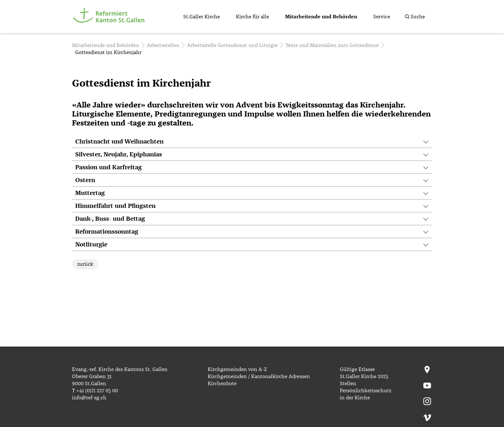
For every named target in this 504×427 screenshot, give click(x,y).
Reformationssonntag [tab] (107, 232)
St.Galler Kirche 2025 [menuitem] (364, 376)
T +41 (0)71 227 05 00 (95, 391)
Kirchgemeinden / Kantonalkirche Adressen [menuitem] (259, 376)
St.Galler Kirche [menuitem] (202, 17)
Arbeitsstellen (163, 45)
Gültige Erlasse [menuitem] (357, 369)
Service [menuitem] (382, 17)
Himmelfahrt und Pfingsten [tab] (115, 206)
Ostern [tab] (85, 180)
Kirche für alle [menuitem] (252, 17)
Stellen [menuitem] (348, 384)
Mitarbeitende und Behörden (106, 45)
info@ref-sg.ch (89, 398)
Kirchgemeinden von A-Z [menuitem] (237, 369)
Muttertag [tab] (90, 193)
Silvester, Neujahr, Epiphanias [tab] (119, 155)
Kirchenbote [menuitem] (222, 384)
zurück (85, 264)
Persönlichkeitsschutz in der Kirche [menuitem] (365, 394)
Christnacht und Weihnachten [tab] (119, 142)
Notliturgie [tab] (91, 245)
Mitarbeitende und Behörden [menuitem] (321, 17)
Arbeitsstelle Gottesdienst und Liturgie (232, 45)
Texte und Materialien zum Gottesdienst (332, 45)
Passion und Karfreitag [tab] (108, 167)
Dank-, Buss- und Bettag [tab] (110, 219)
